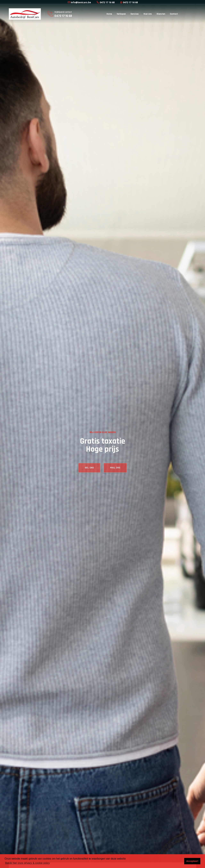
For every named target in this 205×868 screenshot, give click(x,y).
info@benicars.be (79, 2)
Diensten (161, 14)
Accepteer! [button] (192, 861)
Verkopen (121, 14)
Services (135, 14)
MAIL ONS (115, 473)
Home (109, 14)
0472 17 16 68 (105, 2)
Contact (174, 14)
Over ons (148, 14)
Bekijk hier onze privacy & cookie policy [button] (27, 863)
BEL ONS (89, 473)
